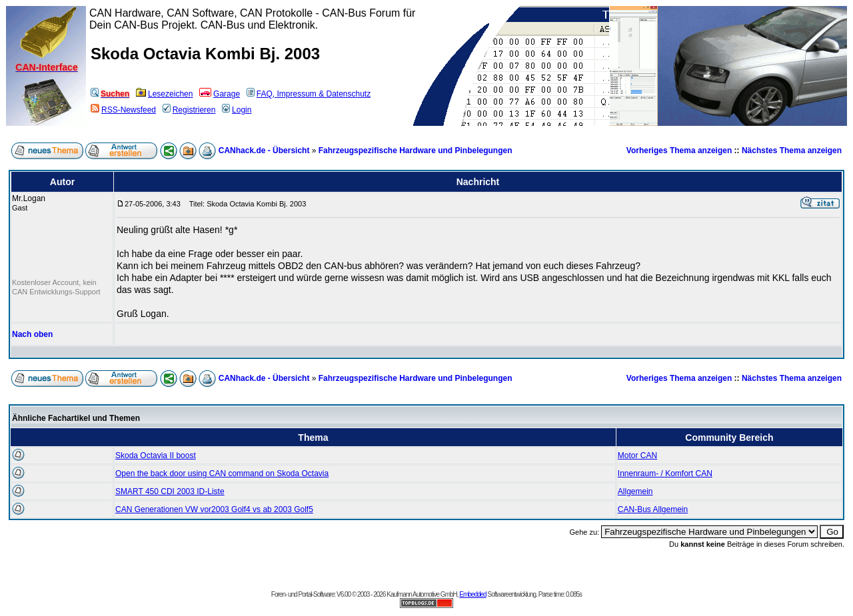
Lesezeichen (164, 94)
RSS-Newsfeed (123, 110)
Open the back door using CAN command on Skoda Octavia (222, 473)
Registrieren (189, 110)
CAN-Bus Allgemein (653, 509)
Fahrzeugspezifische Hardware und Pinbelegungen (416, 151)
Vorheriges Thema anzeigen (679, 151)
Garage (220, 94)
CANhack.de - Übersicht (264, 151)
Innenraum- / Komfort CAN (665, 473)
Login (237, 110)
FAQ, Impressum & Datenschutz (309, 94)
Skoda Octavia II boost (156, 456)
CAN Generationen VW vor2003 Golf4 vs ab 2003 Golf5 (214, 509)
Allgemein (635, 491)
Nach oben (32, 334)
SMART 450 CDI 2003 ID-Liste (170, 491)
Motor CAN (637, 456)
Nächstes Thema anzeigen (792, 151)
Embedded (472, 594)
